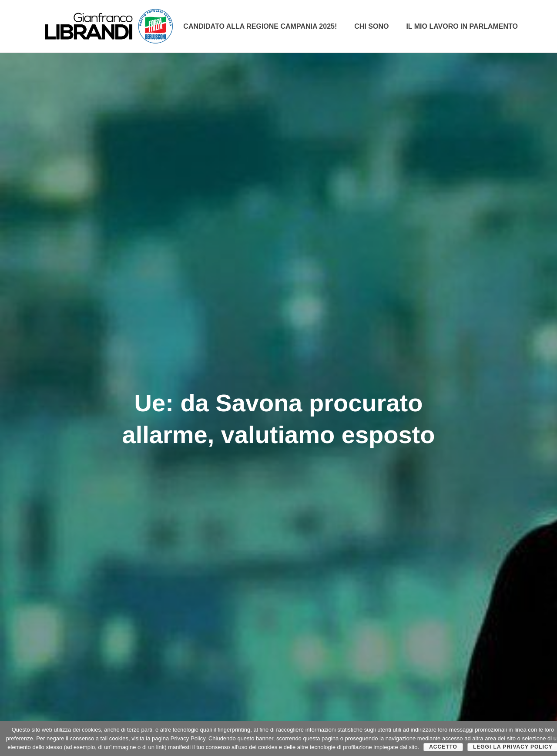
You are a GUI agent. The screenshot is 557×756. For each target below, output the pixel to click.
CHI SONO (371, 26)
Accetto (443, 747)
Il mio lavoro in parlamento (462, 26)
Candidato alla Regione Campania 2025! (260, 26)
